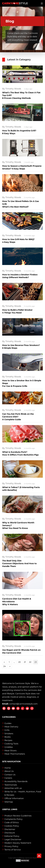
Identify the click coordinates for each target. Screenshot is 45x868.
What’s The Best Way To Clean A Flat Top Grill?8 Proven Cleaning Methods (21, 95)
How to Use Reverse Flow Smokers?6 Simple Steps (21, 347)
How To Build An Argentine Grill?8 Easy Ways (19, 132)
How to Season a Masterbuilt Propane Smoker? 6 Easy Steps (22, 167)
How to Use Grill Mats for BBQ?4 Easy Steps (18, 241)
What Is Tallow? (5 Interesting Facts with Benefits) (21, 489)
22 (30, 662)
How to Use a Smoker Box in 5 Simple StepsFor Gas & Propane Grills (22, 383)
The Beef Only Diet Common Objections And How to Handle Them (19, 563)
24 (5, 666)
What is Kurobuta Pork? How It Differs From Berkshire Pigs (20, 453)
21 (25, 662)
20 (20, 662)
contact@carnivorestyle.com (23, 704)
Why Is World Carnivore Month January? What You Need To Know (18, 525)
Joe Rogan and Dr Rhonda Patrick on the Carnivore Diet (21, 651)
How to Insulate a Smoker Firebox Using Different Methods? (20, 276)
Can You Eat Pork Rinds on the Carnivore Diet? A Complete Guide (18, 417)
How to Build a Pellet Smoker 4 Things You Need (17, 311)
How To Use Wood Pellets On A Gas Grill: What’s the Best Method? (21, 204)
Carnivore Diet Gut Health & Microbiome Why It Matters (17, 602)
